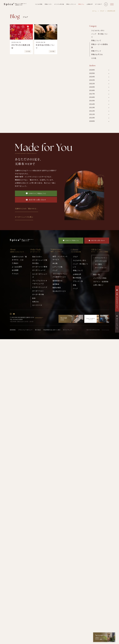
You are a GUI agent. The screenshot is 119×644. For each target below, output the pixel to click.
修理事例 (56, 284)
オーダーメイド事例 (40, 267)
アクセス (15, 274)
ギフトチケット (101, 268)
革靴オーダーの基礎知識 (100, 46)
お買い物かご (98, 285)
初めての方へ (37, 257)
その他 (28, 51)
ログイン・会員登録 (101, 282)
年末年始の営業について (45, 47)
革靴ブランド (96, 51)
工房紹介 (15, 263)
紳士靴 (55, 263)
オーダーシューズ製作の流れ (40, 262)
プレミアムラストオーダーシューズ (40, 282)
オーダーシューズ (39, 270)
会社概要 (15, 270)
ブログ (102, 11)
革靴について (96, 40)
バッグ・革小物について (100, 35)
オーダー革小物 (38, 294)
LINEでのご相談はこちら (36, 193)
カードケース (37, 305)
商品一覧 (97, 275)
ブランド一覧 (78, 281)
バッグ (55, 270)
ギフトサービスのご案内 (101, 263)
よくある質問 (17, 267)
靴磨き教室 (57, 288)
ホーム (94, 11)
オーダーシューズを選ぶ (24, 217)
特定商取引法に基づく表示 (52, 330)
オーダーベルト (38, 291)
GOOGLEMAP (39, 318)
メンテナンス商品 (100, 278)
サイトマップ (67, 330)
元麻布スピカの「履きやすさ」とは (19, 258)
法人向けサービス (59, 291)
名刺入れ (36, 302)
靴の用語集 (77, 278)
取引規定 (38, 330)
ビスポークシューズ (40, 287)
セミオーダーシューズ (40, 276)
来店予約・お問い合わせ (36, 200)
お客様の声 (77, 274)
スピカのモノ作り (98, 31)
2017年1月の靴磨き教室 (21, 47)
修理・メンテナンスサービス (60, 258)
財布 (34, 298)
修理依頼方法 (58, 281)
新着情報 (13, 330)
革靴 (75, 285)
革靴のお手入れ (97, 54)
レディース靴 (58, 267)
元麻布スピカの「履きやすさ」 (27, 209)
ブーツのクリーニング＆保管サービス (60, 275)
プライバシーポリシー (25, 330)
